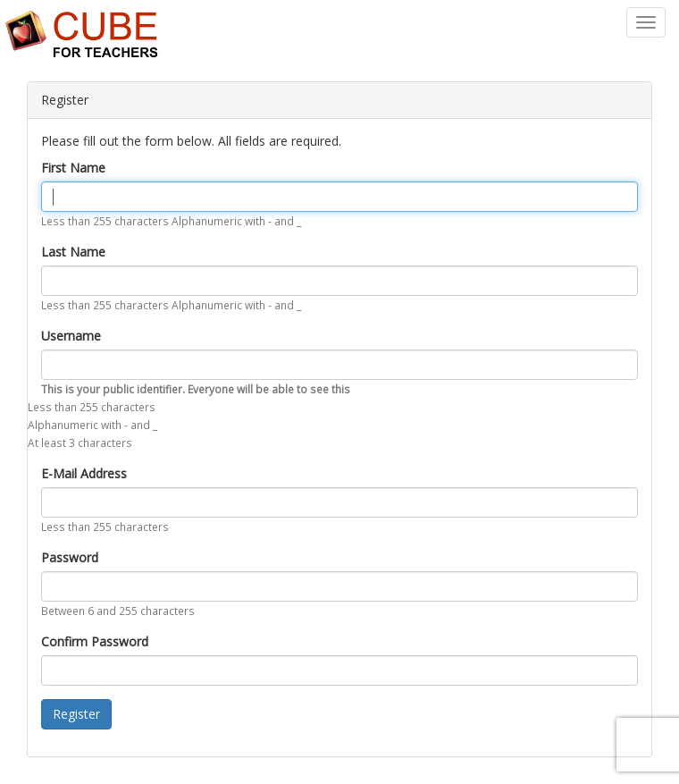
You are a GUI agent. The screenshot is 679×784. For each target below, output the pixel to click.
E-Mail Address (84, 473)
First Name (73, 168)
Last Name (73, 252)
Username (71, 336)
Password (70, 557)
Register (76, 714)
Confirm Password (95, 641)
